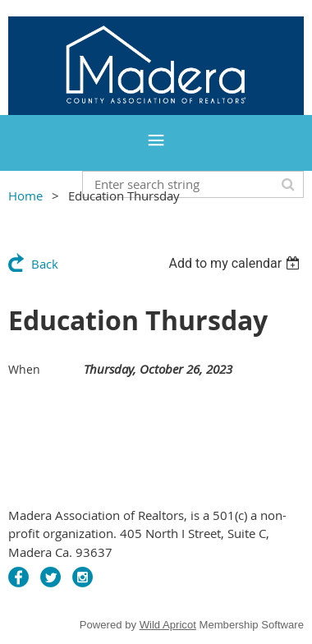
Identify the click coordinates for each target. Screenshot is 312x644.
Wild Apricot (168, 625)
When (24, 369)
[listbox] (236, 263)
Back (45, 264)
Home (25, 195)
